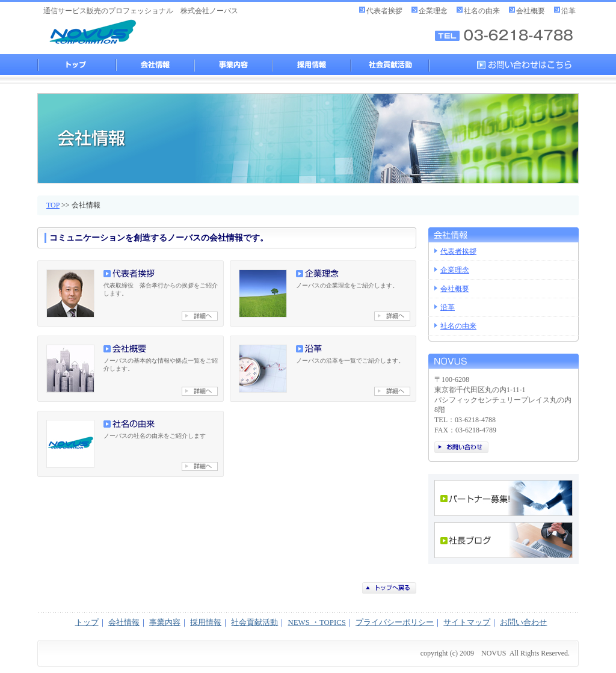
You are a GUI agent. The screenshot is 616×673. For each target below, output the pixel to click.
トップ (76, 65)
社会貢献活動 (389, 65)
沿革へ (392, 391)
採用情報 (311, 65)
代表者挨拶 (384, 11)
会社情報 (155, 65)
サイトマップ (467, 622)
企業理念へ (392, 316)
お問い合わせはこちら (528, 65)
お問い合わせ (461, 447)
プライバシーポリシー (395, 622)
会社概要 (531, 11)
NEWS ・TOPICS (317, 622)
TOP (53, 205)
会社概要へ (200, 391)
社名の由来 (482, 11)
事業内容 (233, 65)
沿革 (568, 11)
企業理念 (433, 11)
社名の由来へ (200, 466)
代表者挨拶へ (200, 316)
